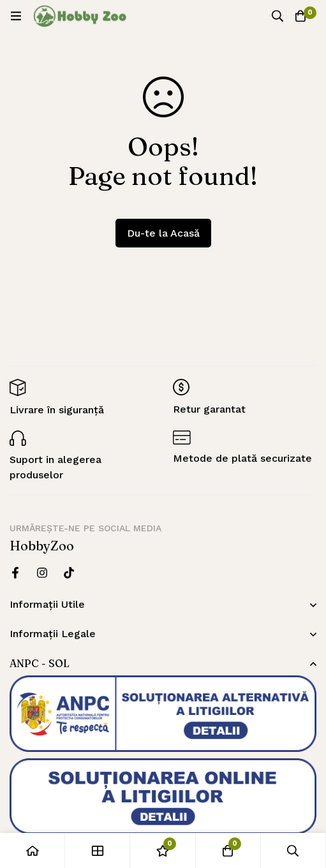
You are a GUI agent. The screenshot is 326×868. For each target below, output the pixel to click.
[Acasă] (33, 850)
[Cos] (300, 16)
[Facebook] (15, 573)
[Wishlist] (163, 850)
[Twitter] (69, 573)
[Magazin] (98, 850)
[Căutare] (278, 16)
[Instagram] (42, 573)
